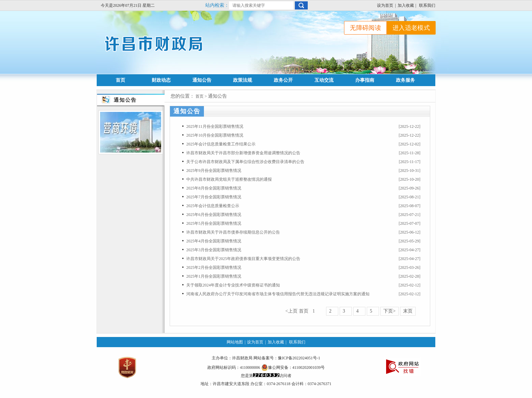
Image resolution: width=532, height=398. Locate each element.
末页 (408, 311)
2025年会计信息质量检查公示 (213, 206)
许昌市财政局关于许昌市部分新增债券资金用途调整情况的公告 (243, 153)
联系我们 (427, 5)
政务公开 (283, 80)
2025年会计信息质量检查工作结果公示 (221, 144)
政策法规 (243, 80)
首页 (120, 80)
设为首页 (385, 5)
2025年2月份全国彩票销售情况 (214, 267)
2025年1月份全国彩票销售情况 (214, 276)
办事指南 (365, 80)
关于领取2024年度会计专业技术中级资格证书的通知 (233, 285)
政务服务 (405, 80)
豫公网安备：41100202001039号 (293, 367)
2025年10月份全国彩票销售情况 (215, 135)
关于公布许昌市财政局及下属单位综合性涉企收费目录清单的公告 (245, 162)
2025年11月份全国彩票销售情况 (215, 126)
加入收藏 (406, 5)
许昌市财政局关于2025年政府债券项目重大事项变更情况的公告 (243, 259)
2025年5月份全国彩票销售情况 (214, 223)
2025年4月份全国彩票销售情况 (214, 241)
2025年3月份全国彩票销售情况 (214, 250)
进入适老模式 (411, 28)
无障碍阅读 (365, 28)
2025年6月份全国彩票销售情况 (214, 215)
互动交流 (324, 80)
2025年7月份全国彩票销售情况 (214, 197)
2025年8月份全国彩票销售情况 (214, 188)
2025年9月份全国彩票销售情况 (214, 171)
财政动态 (161, 80)
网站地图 (235, 342)
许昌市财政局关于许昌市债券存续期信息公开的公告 (233, 232)
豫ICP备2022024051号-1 (299, 358)
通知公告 (202, 80)
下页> (389, 311)
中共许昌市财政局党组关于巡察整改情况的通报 (229, 179)
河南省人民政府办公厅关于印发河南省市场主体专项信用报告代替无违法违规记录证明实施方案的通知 (278, 294)
